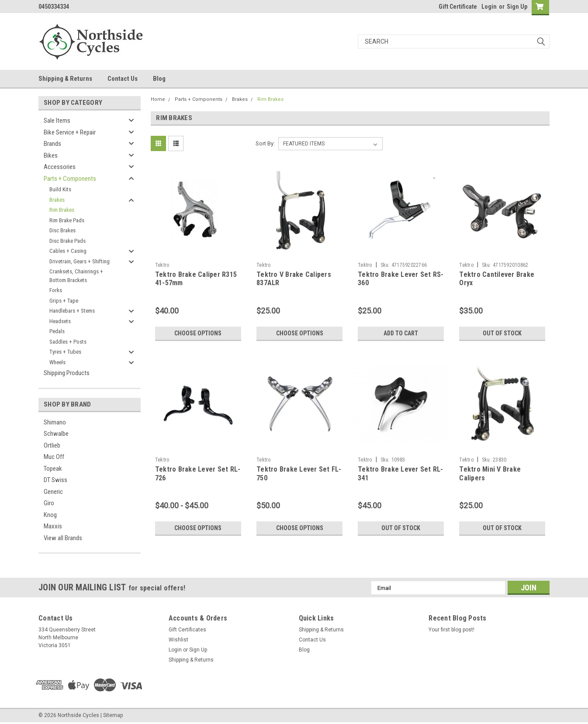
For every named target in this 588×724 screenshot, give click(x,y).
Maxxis (53, 526)
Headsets (60, 321)
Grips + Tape (64, 301)
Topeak (53, 469)
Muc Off (54, 457)
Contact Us (123, 79)
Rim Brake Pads (67, 220)
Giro (49, 503)
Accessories (60, 167)
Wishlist (178, 640)
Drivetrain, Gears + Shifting (80, 261)
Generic (53, 492)
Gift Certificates (187, 630)
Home (158, 99)
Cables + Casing (68, 251)
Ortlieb (52, 445)
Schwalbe (56, 434)
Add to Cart (401, 333)
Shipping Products (67, 373)
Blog (159, 79)
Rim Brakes (62, 210)
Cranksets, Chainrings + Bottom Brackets (76, 276)
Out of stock (502, 333)
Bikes (51, 155)
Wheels (57, 362)
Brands (52, 144)
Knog (50, 515)
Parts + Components (70, 179)
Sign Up (517, 7)
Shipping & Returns (65, 79)
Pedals (57, 331)
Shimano (55, 422)
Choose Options (198, 333)
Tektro (162, 265)
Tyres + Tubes (65, 352)
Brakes (57, 200)
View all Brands (63, 538)
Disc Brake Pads (67, 241)
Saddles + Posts (68, 342)
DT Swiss (55, 480)
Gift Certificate (458, 7)
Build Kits (60, 189)
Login (489, 7)
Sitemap (113, 715)
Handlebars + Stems (72, 311)
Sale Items (57, 121)
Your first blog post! (451, 630)
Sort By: (265, 143)
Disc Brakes (62, 230)
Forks (56, 290)
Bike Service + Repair (70, 132)
